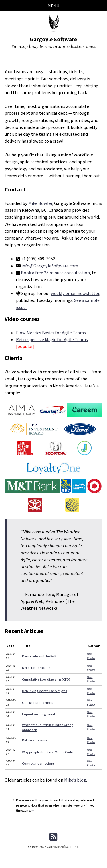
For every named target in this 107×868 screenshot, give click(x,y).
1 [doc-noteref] (60, 237)
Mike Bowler (40, 203)
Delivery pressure (35, 740)
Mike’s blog (75, 780)
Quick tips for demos (37, 703)
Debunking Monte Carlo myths (45, 691)
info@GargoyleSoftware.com (50, 266)
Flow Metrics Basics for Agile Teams (51, 333)
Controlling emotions (38, 763)
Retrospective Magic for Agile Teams (52, 339)
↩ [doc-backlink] (33, 810)
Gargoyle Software (53, 39)
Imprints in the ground (39, 714)
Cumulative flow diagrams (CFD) (46, 679)
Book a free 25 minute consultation (55, 273)
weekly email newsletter (75, 293)
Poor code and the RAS (39, 656)
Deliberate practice (36, 668)
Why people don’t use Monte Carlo (48, 752)
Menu (53, 6)
